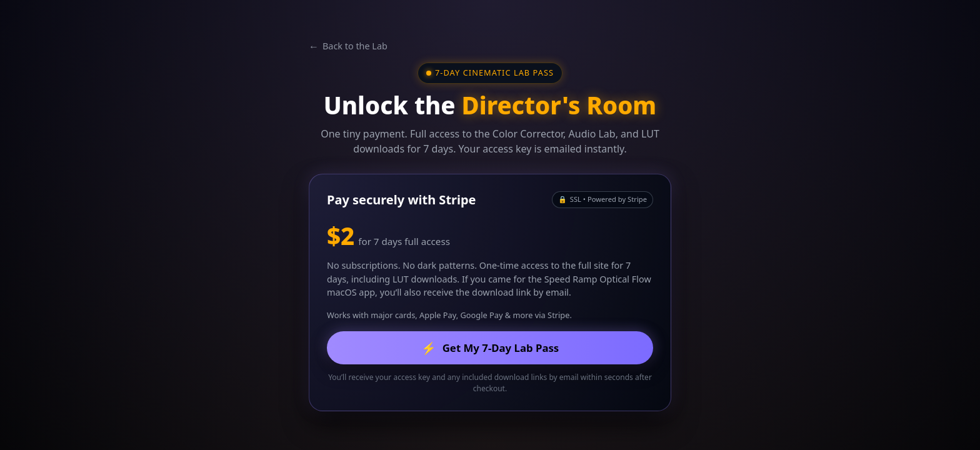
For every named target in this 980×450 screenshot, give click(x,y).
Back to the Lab (348, 46)
